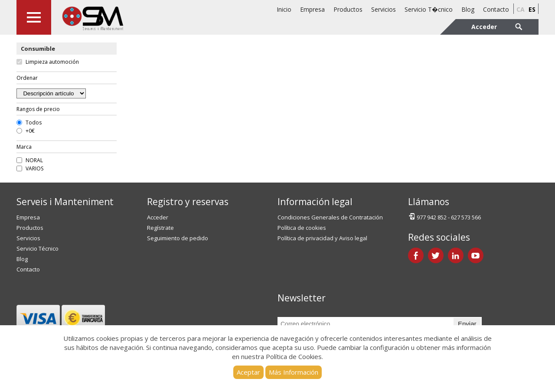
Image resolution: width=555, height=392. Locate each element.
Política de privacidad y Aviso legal (322, 238)
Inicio (284, 9)
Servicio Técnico (38, 248)
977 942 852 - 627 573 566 (444, 217)
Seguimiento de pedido (178, 238)
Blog (468, 9)
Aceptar (248, 372)
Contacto (496, 9)
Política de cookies (302, 228)
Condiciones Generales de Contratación (330, 217)
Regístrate (160, 228)
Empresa (312, 9)
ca (521, 9)
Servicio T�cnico (429, 9)
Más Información (294, 372)
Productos (348, 9)
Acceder (158, 217)
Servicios (384, 9)
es (532, 9)
